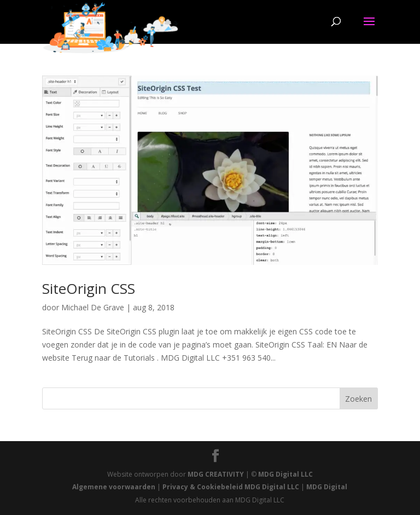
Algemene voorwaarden (114, 487)
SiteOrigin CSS (89, 288)
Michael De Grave (93, 307)
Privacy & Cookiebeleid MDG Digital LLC (231, 487)
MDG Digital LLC (285, 474)
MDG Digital (327, 487)
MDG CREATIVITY (216, 474)
